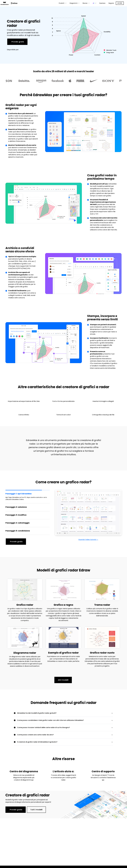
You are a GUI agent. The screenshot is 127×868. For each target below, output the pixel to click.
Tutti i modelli (36, 810)
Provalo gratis (18, 42)
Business (102, 3)
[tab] (28, 496)
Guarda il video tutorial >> (88, 540)
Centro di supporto (103, 771)
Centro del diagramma (24, 771)
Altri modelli (63, 680)
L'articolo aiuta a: (63, 771)
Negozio (111, 3)
